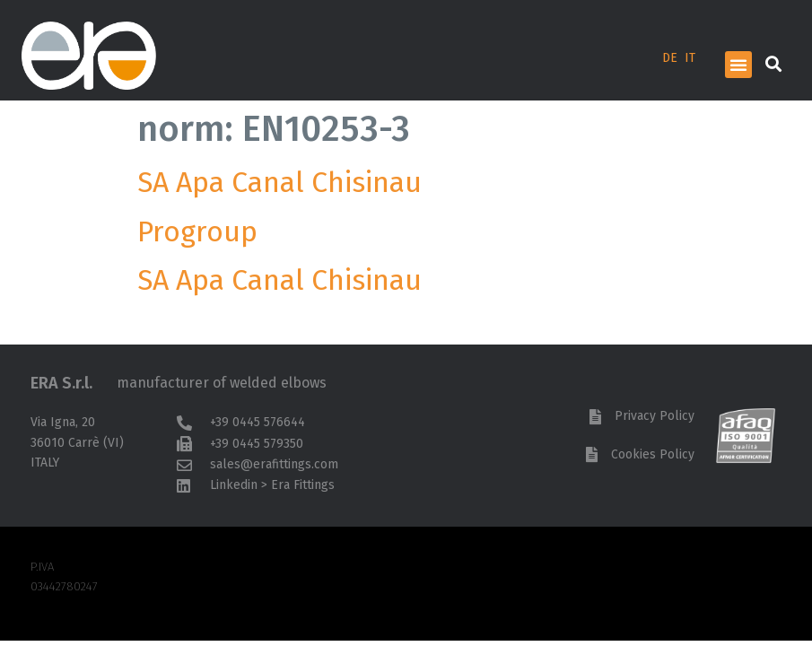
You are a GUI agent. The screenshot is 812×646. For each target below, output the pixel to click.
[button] (738, 65)
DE (670, 58)
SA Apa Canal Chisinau (287, 182)
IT (690, 58)
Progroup (197, 231)
